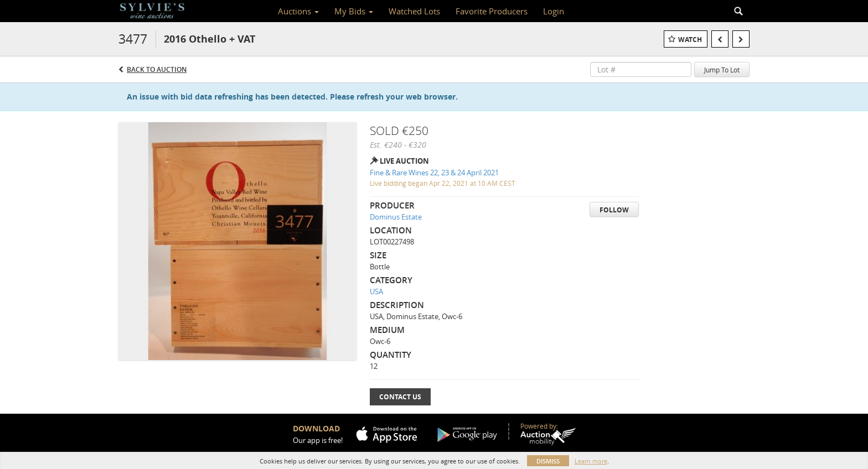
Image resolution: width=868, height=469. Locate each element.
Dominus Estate (396, 217)
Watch (690, 40)
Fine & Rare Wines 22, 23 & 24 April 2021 (434, 173)
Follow (614, 210)
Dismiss (548, 461)
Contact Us (400, 397)
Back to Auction (157, 69)
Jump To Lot (722, 70)
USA (376, 291)
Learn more (591, 461)
